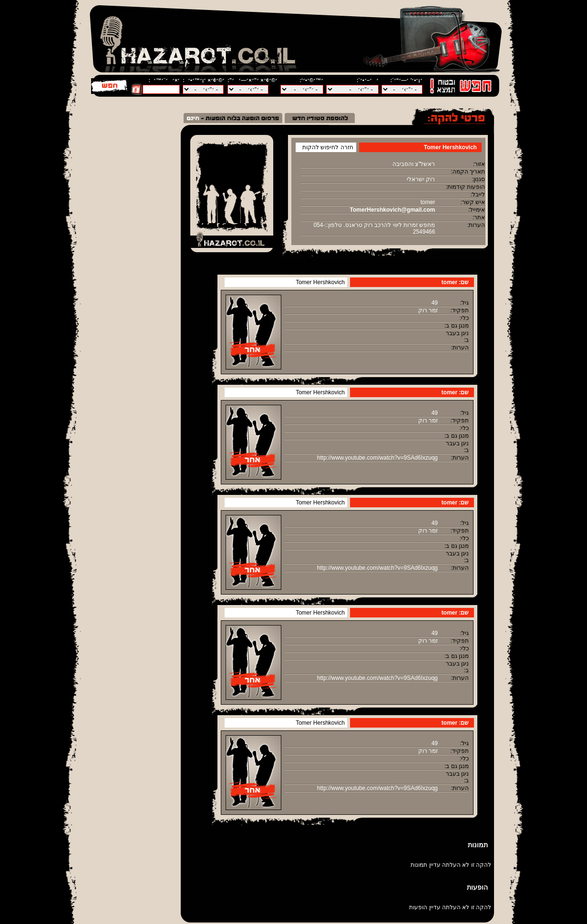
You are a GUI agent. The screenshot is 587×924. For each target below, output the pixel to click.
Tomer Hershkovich (320, 282)
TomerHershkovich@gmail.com (393, 210)
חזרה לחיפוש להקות (328, 147)
